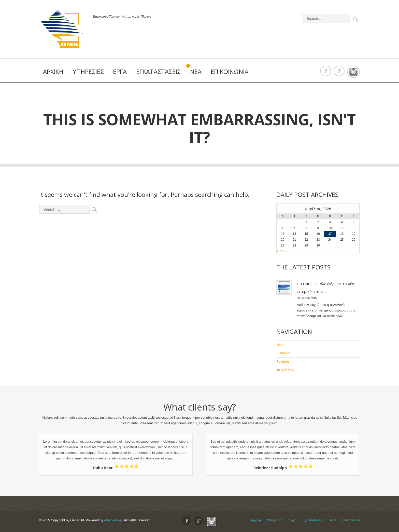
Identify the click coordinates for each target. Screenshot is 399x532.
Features (283, 362)
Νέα (196, 71)
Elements (283, 353)
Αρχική (53, 71)
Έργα (120, 71)
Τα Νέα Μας (285, 370)
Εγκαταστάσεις (158, 71)
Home (281, 345)
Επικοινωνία (230, 71)
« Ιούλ (281, 251)
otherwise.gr (113, 520)
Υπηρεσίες (88, 71)
